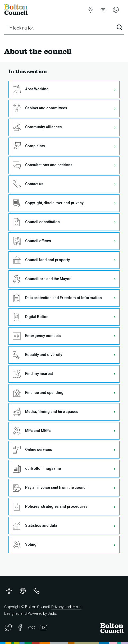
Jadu (52, 613)
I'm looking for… (21, 28)
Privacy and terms (66, 607)
